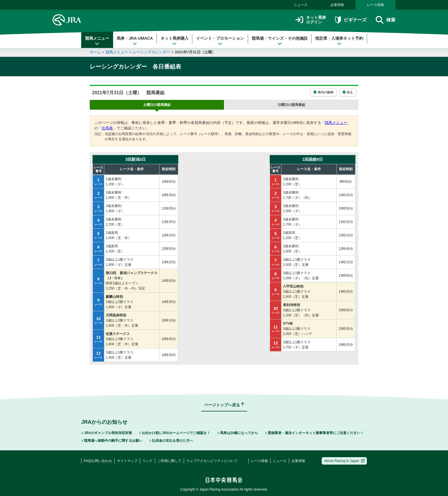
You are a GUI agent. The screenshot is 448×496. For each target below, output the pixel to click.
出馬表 (107, 128)
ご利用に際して (169, 461)
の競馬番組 (157, 105)
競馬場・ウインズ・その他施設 (280, 41)
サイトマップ (127, 461)
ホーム (95, 52)
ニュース (301, 5)
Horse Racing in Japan (344, 461)
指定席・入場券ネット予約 (339, 41)
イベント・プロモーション (220, 41)
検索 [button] (386, 20)
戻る (348, 92)
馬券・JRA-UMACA (135, 41)
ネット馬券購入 (175, 41)
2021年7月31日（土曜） (195, 52)
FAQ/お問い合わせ (98, 461)
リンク (147, 461)
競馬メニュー (97, 41)
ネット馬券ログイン (311, 20)
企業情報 (337, 5)
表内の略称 (323, 92)
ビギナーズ (351, 20)
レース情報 (375, 5)
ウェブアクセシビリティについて (212, 461)
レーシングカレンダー (151, 52)
